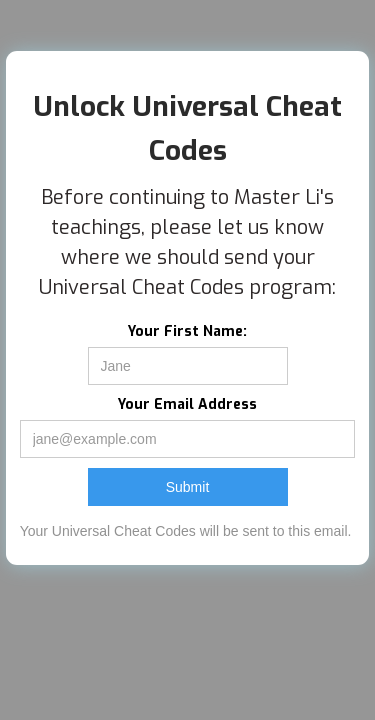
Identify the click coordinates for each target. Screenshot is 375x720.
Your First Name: (187, 331)
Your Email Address (187, 404)
